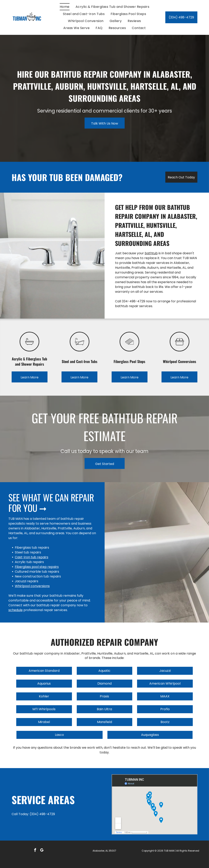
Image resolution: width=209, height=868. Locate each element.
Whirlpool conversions (32, 586)
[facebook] (35, 851)
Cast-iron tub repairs (32, 557)
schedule (16, 610)
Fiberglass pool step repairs (37, 567)
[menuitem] (65, 7)
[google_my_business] (42, 851)
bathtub (151, 253)
